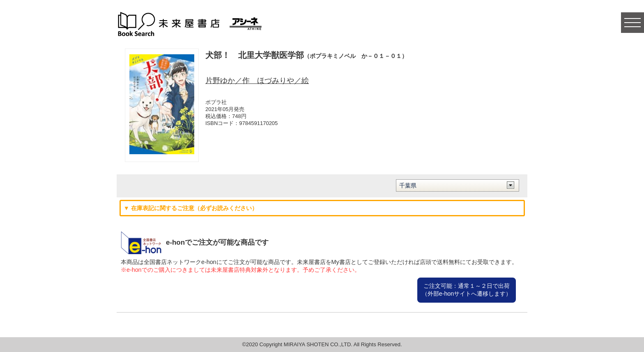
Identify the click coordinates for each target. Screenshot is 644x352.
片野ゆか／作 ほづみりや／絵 (257, 81)
